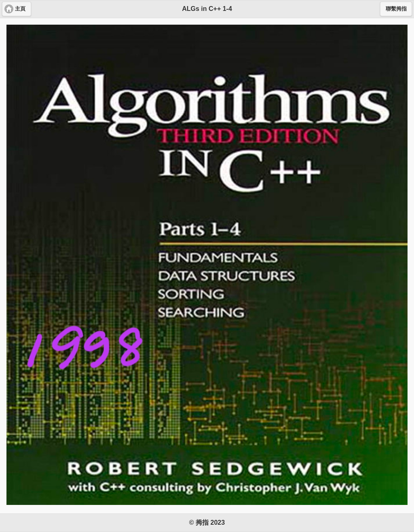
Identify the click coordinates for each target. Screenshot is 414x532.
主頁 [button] (20, 9)
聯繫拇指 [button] (396, 9)
